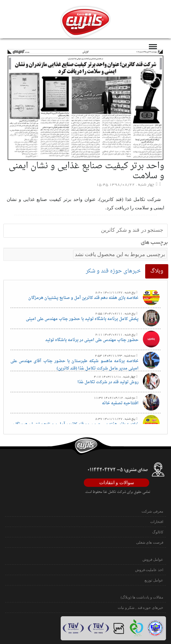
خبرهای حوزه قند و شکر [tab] (113, 271)
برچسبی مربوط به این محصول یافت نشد (120, 254)
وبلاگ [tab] (157, 271)
